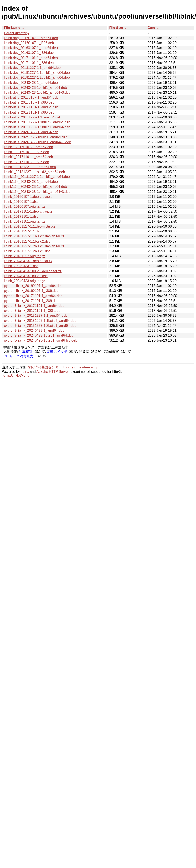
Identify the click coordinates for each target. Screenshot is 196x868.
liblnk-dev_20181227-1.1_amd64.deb (32, 68)
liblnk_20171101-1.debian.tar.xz (28, 211)
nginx (25, 372)
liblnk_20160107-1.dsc (21, 202)
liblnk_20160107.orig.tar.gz (24, 206)
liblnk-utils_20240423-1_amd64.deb (31, 132)
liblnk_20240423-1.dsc (21, 266)
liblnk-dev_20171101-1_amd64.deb (31, 58)
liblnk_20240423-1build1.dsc (26, 276)
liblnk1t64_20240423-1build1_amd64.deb (36, 187)
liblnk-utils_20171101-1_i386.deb (29, 112)
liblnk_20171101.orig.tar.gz (24, 221)
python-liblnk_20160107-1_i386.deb (31, 291)
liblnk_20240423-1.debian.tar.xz (28, 261)
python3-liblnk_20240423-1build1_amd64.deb (39, 335)
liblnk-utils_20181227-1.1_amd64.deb (33, 117)
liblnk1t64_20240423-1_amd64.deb (31, 182)
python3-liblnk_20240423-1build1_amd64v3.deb (41, 340)
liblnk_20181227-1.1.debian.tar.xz (30, 226)
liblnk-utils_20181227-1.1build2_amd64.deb (37, 122)
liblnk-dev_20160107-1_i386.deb (29, 53)
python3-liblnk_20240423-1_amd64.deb (34, 330)
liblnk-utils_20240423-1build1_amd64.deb (36, 137)
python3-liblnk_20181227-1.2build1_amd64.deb (40, 326)
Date (152, 28)
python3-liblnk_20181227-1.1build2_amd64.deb (40, 321)
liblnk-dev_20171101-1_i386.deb (29, 63)
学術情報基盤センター (45, 367)
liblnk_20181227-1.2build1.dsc (27, 251)
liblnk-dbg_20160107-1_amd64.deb (31, 38)
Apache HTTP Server (53, 372)
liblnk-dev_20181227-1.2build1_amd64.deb (37, 78)
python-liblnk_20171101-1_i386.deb (31, 301)
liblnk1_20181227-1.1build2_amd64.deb (35, 172)
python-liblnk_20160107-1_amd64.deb (33, 286)
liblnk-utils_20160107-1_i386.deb (29, 102)
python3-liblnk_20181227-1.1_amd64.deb (36, 316)
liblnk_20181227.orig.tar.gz (24, 256)
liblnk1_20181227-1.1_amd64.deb (30, 167)
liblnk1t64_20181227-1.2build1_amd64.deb (37, 177)
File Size (116, 28)
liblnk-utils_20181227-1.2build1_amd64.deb (37, 127)
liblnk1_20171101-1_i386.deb (27, 162)
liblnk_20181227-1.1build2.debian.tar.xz (34, 236)
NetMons (22, 375)
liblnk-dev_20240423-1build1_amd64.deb (36, 88)
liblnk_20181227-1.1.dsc (23, 231)
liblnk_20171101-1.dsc (21, 217)
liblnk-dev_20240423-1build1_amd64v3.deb (37, 92)
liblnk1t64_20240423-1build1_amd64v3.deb (37, 192)
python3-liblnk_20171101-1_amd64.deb (34, 306)
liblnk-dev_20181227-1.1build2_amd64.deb (37, 73)
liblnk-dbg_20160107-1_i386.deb (29, 43)
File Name (12, 28)
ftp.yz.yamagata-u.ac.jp (80, 367)
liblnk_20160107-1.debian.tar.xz (28, 197)
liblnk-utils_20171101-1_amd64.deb (31, 107)
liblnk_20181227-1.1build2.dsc (27, 241)
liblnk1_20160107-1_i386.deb (27, 152)
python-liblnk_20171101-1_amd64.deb (33, 296)
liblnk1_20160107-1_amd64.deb (29, 147)
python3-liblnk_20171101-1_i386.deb (32, 311)
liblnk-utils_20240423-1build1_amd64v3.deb (38, 142)
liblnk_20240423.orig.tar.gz (24, 281)
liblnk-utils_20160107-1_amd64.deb (31, 97)
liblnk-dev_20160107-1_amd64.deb (31, 48)
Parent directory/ (17, 33)
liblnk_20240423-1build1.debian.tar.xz (33, 271)
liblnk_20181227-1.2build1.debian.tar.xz (34, 246)
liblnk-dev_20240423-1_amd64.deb (31, 83)
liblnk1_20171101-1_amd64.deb (29, 157)
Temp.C (8, 375)
